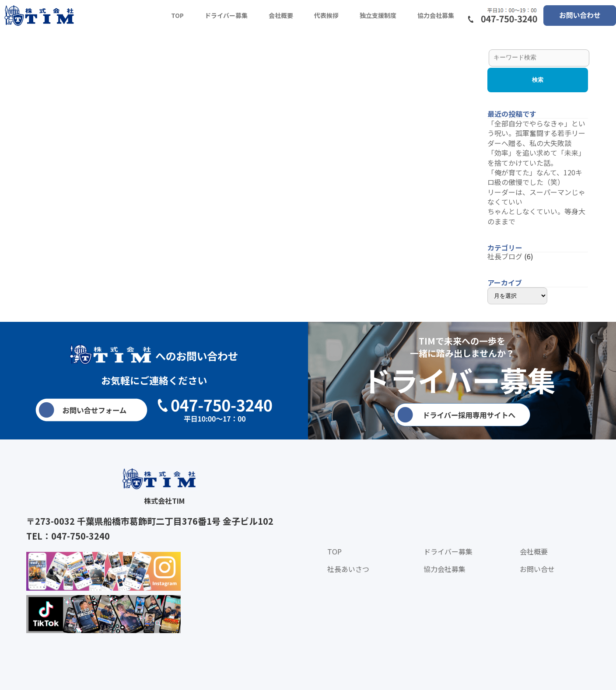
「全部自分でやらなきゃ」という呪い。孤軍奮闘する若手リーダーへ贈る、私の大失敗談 (536, 133)
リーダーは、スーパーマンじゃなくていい (536, 197)
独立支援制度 (378, 15)
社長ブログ (505, 256)
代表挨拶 (326, 15)
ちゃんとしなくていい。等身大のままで (536, 216)
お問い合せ (537, 569)
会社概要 (281, 15)
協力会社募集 (436, 15)
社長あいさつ (348, 569)
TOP (177, 15)
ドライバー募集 (226, 15)
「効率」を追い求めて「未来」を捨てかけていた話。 (536, 157)
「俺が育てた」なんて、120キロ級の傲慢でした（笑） (535, 177)
